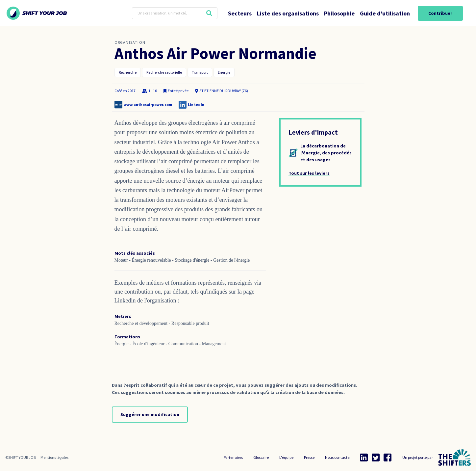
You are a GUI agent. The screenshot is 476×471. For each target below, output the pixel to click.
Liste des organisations (288, 13)
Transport (200, 72)
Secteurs (240, 13)
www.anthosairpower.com (148, 105)
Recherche (128, 72)
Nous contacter (338, 457)
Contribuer (440, 13)
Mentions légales (54, 457)
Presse (309, 457)
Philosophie (339, 13)
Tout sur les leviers (309, 173)
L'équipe (286, 457)
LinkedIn (196, 105)
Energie (224, 72)
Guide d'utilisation (385, 13)
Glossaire (261, 457)
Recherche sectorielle (164, 72)
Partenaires (233, 457)
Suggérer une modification (150, 414)
